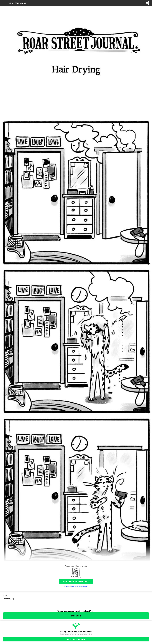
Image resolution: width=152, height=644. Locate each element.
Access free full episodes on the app (76, 581)
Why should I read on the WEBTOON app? (76, 586)
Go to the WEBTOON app (76, 639)
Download (76, 616)
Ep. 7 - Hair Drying (17, 3)
